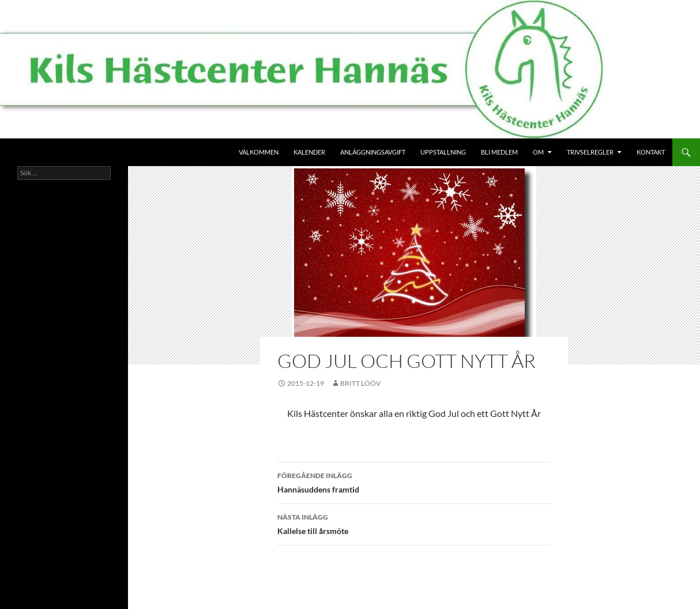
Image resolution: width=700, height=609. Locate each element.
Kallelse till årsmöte (414, 523)
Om (538, 152)
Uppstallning (443, 152)
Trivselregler (590, 152)
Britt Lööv (360, 383)
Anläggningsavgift (373, 152)
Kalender (309, 152)
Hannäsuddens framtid (414, 482)
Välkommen (259, 152)
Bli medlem (499, 152)
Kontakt (651, 152)
